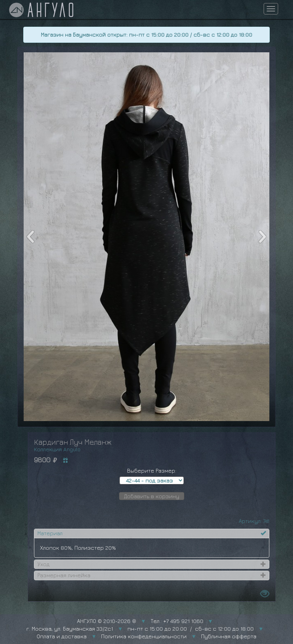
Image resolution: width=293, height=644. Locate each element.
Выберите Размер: (152, 470)
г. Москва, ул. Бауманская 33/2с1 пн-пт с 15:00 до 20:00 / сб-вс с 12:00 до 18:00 (140, 629)
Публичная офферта (229, 636)
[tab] (152, 533)
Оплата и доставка (62, 636)
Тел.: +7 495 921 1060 (177, 621)
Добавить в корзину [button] (152, 496)
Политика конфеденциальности (144, 636)
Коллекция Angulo (57, 449)
